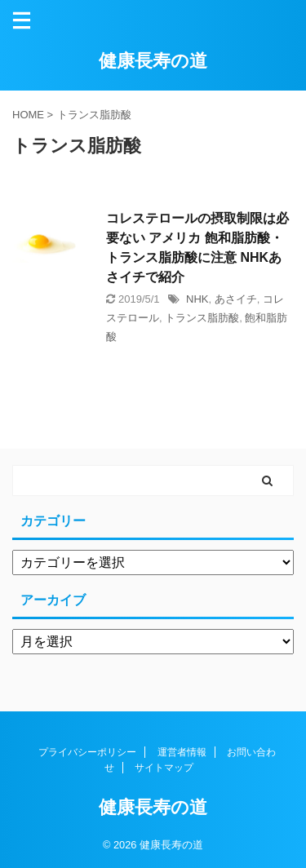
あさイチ (236, 299)
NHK (197, 299)
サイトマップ (164, 768)
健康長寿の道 (153, 61)
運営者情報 (182, 752)
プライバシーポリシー (87, 752)
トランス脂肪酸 (202, 318)
